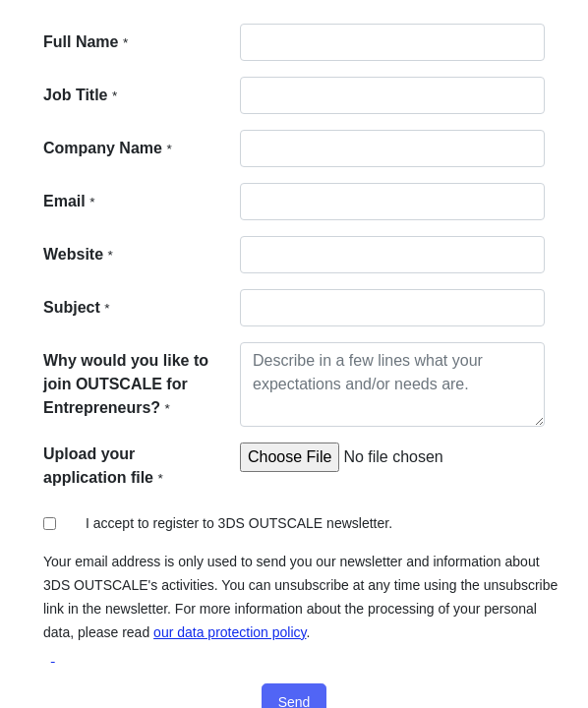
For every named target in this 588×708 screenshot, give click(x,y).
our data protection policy (230, 632)
